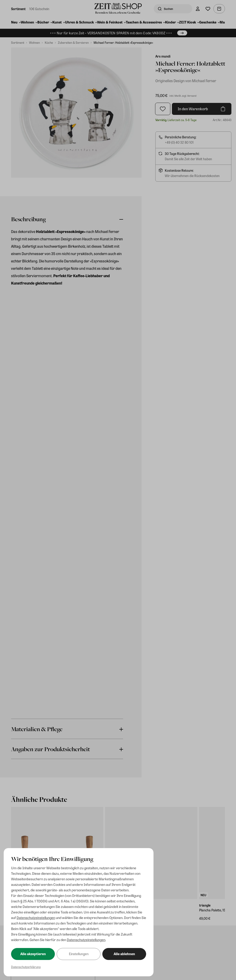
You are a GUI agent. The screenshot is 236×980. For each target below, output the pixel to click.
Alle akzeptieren (33, 954)
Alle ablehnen (124, 954)
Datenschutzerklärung (26, 967)
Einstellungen (79, 954)
